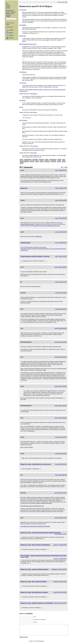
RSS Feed (8, 12)
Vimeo (64, 161)
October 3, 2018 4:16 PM (60, 582)
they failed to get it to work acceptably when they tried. (46, 226)
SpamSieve (11, 35)
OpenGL (32, 161)
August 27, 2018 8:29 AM (60, 545)
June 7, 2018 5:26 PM (61, 218)
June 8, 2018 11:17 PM (60, 493)
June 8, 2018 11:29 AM (60, 386)
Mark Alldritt (34, 153)
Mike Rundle (22, 36)
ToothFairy (11, 38)
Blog (7, 3)
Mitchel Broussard (24, 44)
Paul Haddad (23, 25)
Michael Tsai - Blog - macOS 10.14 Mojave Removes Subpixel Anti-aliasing (41, 533)
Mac (64, 160)
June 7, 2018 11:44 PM (60, 267)
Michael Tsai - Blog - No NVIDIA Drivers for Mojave (34, 592)
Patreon (8, 24)
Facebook (42, 160)
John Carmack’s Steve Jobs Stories (34, 90)
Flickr (47, 160)
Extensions (35, 160)
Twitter (59, 161)
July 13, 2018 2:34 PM (61, 534)
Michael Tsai (24, 188)
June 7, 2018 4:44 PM (61, 200)
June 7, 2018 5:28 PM (61, 232)
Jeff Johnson (34, 112)
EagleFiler (11, 33)
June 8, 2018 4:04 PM (61, 464)
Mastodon (8, 13)
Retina (37, 161)
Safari (42, 161)
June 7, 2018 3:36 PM (61, 170)
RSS (62, 167)
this (43, 150)
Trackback (8, 16)
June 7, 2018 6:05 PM (61, 243)
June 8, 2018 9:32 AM (61, 309)
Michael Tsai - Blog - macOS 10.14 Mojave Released (34, 569)
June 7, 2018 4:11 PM (61, 188)
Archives (8, 5)
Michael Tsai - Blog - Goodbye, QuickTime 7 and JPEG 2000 (37, 603)
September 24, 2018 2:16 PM (59, 569)
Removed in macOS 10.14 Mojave (36, 6)
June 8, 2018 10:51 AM (60, 357)
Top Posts (54, 161)
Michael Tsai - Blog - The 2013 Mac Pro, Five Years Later (36, 464)
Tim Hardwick (23, 10)
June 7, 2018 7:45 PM (61, 256)
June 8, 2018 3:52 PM (61, 454)
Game (60, 160)
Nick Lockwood (23, 120)
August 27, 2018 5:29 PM (60, 559)
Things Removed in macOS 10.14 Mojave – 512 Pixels (35, 256)
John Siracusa (34, 146)
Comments (13, 12)
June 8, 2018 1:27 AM (61, 282)
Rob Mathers (34, 94)
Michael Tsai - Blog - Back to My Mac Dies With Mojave (35, 545)
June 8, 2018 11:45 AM (60, 406)
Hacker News (33, 44)
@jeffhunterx (38, 236)
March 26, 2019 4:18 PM (60, 603)
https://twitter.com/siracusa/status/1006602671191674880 (35, 526)
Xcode (22, 163)
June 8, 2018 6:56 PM (61, 475)
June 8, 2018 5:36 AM (61, 293)
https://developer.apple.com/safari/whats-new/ (32, 506)
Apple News (9, 15)
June (63, 2)
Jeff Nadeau (22, 100)
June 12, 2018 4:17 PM (60, 518)
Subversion (47, 161)
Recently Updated (10, 10)
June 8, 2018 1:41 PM (61, 437)
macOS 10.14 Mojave (24, 161)
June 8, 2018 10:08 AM (60, 328)
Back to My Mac (28, 160)
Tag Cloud (8, 6)
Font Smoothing (53, 160)
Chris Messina (23, 72)
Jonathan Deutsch (25, 243)
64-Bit (22, 160)
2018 (66, 2)
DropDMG (11, 30)
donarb (21, 107)
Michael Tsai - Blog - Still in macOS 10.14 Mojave (34, 582)
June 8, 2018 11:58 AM (60, 418)
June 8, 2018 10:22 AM (60, 342)
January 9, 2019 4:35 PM (60, 592)
